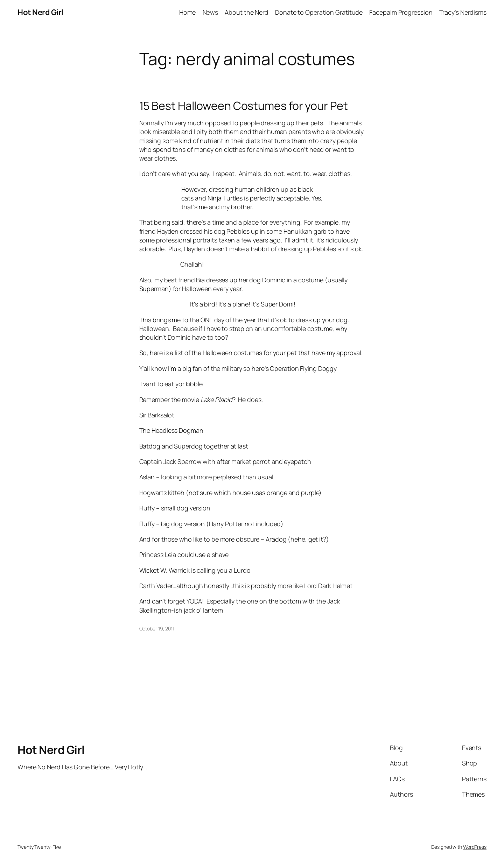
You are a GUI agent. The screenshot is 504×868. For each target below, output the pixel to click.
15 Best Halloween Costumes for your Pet (244, 106)
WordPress (475, 847)
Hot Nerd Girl (40, 12)
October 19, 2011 (157, 629)
